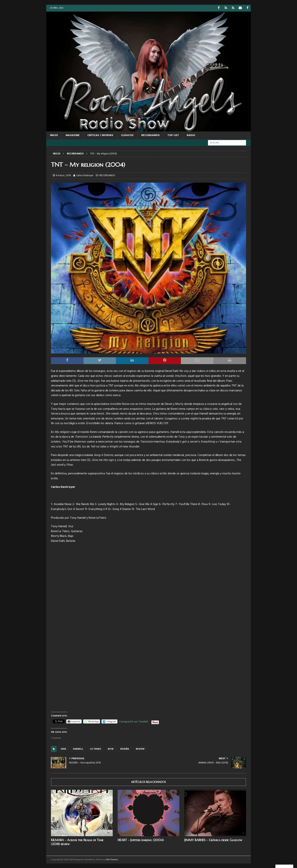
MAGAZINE (73, 135)
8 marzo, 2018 (63, 175)
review (140, 749)
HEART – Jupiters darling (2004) (141, 840)
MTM (111, 749)
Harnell (78, 749)
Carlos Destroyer (85, 175)
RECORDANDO (150, 135)
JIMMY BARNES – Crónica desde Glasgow (213, 840)
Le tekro (96, 749)
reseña (125, 749)
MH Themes (112, 859)
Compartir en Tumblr (134, 721)
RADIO (191, 135)
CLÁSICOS (127, 135)
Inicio (54, 135)
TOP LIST (173, 135)
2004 (63, 749)
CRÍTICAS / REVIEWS (100, 135)
